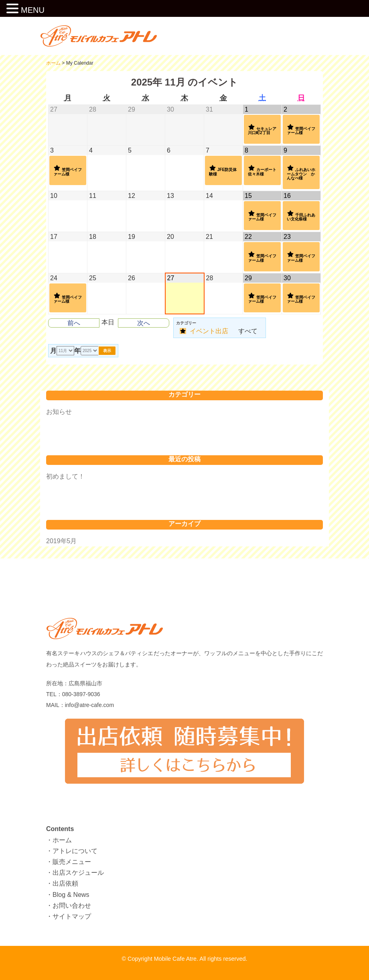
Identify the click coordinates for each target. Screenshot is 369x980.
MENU (33, 10)
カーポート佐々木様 (262, 170)
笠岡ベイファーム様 (301, 129)
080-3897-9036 (81, 694)
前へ (74, 323)
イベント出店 (204, 331)
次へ (144, 323)
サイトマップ (72, 916)
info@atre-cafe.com (89, 705)
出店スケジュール (78, 873)
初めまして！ (65, 476)
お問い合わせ (72, 906)
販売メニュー (72, 862)
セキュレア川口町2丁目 (262, 129)
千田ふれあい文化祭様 (301, 216)
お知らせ (59, 412)
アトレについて (75, 851)
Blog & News (71, 895)
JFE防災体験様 (223, 170)
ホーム (62, 840)
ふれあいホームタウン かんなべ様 (301, 172)
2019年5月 (62, 541)
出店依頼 (65, 883)
